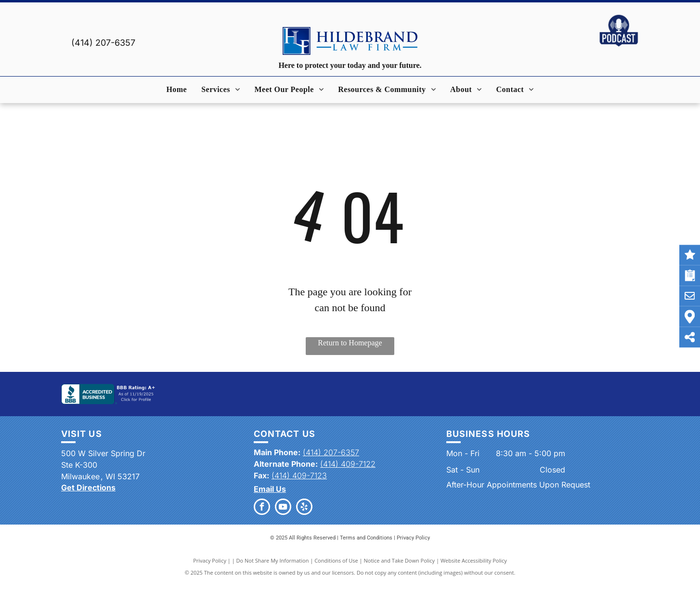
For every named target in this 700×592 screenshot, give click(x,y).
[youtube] (283, 508)
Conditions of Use (336, 560)
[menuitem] (176, 90)
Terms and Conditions (366, 538)
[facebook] (262, 508)
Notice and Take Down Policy (400, 560)
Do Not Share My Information (273, 560)
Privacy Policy (413, 538)
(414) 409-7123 (299, 475)
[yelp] (304, 508)
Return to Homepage (350, 343)
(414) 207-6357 (103, 43)
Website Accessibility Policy (474, 560)
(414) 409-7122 (348, 464)
